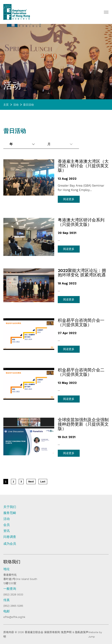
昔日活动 (28, 105)
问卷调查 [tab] (10, 537)
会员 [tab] (7, 525)
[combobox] (22, 144)
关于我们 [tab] (10, 507)
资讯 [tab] (7, 531)
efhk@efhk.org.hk (14, 617)
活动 (16, 105)
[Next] (31, 482)
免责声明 (66, 632)
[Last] (43, 482)
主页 (6, 105)
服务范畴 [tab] (10, 513)
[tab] (56, 545)
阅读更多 (69, 199)
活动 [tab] (7, 519)
